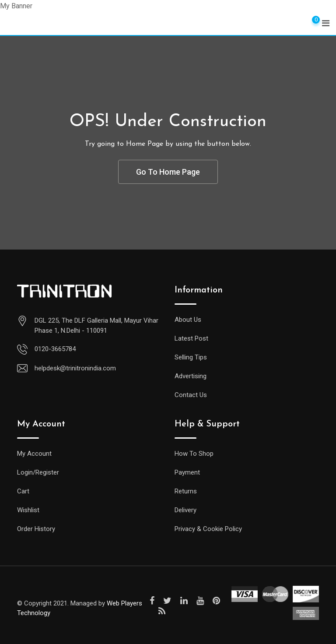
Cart (23, 491)
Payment (187, 472)
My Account (34, 454)
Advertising (191, 376)
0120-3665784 (55, 349)
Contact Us (191, 395)
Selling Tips (191, 357)
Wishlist (28, 510)
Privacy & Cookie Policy (208, 529)
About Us (188, 320)
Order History (36, 529)
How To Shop (194, 454)
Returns (186, 491)
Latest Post (191, 338)
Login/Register (38, 472)
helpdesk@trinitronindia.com (75, 368)
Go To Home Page (168, 172)
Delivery (185, 510)
